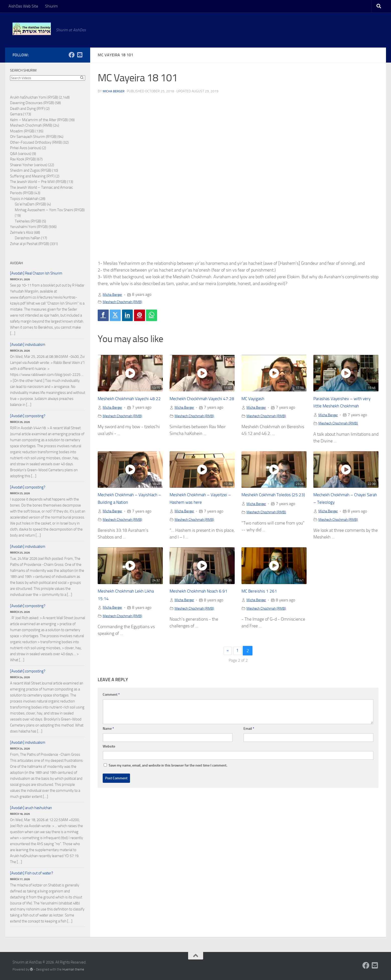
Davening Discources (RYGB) (32, 103)
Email (249, 730)
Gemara (16, 114)
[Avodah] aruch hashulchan (31, 808)
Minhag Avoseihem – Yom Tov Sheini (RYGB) (50, 210)
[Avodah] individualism (28, 345)
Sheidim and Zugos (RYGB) (31, 170)
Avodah (16, 263)
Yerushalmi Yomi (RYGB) (29, 227)
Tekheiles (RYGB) (28, 221)
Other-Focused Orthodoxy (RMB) (36, 142)
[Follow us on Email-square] (80, 55)
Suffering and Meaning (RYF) (32, 176)
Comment (111, 696)
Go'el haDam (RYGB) (30, 204)
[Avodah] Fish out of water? (32, 873)
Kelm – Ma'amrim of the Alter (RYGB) (39, 120)
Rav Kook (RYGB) (23, 159)
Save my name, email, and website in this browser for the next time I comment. (168, 767)
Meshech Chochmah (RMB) (125, 302)
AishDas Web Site (23, 6)
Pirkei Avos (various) (26, 148)
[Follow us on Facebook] (72, 55)
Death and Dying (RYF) (27, 109)
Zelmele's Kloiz (22, 232)
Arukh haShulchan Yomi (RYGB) (34, 97)
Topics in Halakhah (24, 199)
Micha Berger (115, 91)
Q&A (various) (21, 154)
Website (109, 748)
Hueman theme (73, 969)
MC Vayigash (255, 400)
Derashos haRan (28, 238)
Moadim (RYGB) (22, 131)
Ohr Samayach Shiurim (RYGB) (33, 137)
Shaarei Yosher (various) (29, 165)
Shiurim (51, 6)
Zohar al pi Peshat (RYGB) (30, 244)
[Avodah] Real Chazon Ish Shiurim (36, 273)
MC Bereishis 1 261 (262, 592)
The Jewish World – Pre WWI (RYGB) (38, 182)
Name (108, 730)
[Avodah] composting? (28, 416)
